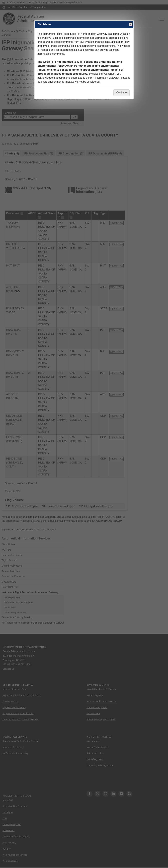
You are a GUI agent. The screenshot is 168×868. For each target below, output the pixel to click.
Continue (121, 93)
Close (131, 25)
